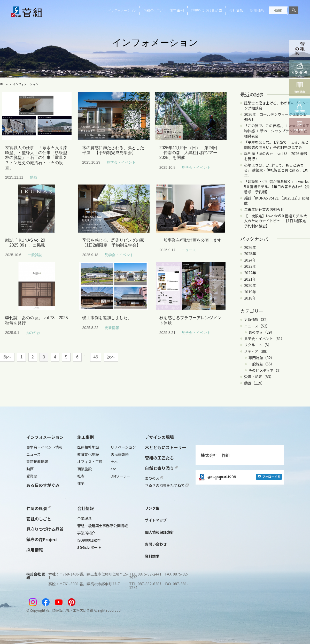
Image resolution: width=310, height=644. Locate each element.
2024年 (250, 260)
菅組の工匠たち (159, 458)
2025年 (250, 254)
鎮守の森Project (42, 539)
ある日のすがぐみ (43, 485)
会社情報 (236, 10)
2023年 (250, 266)
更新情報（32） (257, 319)
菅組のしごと (153, 10)
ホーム (4, 84)
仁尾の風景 (39, 508)
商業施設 (84, 469)
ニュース (33, 454)
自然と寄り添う (161, 468)
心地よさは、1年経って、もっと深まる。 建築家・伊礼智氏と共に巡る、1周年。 (276, 170)
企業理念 (84, 518)
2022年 (250, 273)
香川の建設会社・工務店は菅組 (69, 610)
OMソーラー (121, 476)
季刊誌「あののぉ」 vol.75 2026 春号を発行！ (276, 156)
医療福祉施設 (88, 447)
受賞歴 (32, 476)
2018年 (250, 298)
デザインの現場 (159, 437)
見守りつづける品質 (206, 10)
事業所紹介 (86, 533)
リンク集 (152, 508)
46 (96, 357)
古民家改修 (120, 454)
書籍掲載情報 (37, 462)
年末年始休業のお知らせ (264, 209)
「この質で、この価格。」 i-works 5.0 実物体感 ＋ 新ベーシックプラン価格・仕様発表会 (277, 131)
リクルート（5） (258, 345)
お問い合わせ (156, 544)
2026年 (250, 247)
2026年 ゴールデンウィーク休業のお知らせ (275, 117)
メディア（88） (257, 351)
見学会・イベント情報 (44, 447)
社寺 (81, 476)
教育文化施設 (88, 454)
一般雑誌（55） (261, 364)
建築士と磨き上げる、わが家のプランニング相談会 (277, 105)
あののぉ (154, 478)
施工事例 (177, 10)
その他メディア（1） (266, 370)
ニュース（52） (257, 326)
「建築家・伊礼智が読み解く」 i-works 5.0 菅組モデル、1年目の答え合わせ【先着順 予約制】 (277, 186)
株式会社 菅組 (215, 455)
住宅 (81, 483)
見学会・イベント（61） (264, 339)
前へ (7, 357)
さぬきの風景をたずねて (167, 485)
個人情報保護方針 (159, 532)
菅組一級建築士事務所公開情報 (103, 526)
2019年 (250, 292)
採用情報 (257, 10)
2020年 (250, 285)
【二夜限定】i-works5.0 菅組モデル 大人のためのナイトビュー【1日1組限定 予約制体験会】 (277, 221)
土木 (114, 462)
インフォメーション (122, 10)
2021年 (250, 279)
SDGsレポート (89, 547)
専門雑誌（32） (261, 358)
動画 (30, 469)
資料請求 (152, 556)
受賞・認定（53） (259, 377)
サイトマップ (156, 520)
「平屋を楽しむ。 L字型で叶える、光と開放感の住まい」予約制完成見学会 (276, 145)
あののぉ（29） (261, 332)
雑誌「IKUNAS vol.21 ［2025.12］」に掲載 (277, 201)
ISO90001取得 (89, 540)
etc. (114, 469)
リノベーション (123, 447)
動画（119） (254, 383)
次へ (111, 357)
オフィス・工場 (90, 462)
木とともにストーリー (166, 447)
